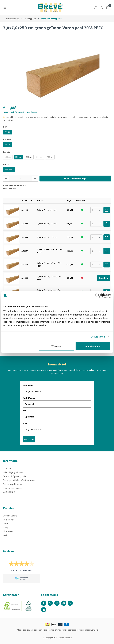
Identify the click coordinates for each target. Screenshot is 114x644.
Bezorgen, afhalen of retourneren (19, 480)
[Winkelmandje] (108, 8)
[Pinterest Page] (70, 603)
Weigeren (56, 346)
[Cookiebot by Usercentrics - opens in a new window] (98, 296)
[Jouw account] (102, 8)
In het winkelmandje (75, 179)
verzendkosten (48, 630)
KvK (25, 411)
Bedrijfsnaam (29, 398)
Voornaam (28, 385)
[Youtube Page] (64, 603)
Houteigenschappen (12, 488)
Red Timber (8, 520)
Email (26, 423)
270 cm (29, 157)
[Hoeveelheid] (21, 179)
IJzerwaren (8, 531)
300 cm (40, 158)
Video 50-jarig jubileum (13, 472)
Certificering (9, 492)
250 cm (18, 157)
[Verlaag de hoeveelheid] (6, 179)
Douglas (7, 527)
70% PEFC (9, 170)
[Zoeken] (95, 8)
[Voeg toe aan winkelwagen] (107, 210)
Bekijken (104, 278)
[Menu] (5, 8)
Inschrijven (29, 439)
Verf (5, 535)
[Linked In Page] (44, 610)
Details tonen (98, 337)
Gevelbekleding (10, 516)
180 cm (9, 158)
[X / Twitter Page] (50, 603)
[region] (57, 71)
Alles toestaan (93, 346)
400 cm (50, 157)
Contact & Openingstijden (15, 476)
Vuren (6, 523)
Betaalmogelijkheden (13, 484)
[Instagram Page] (57, 603)
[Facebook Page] (44, 603)
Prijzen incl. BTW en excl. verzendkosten (20, 112)
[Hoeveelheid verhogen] (35, 179)
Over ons (7, 469)
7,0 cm (8, 132)
